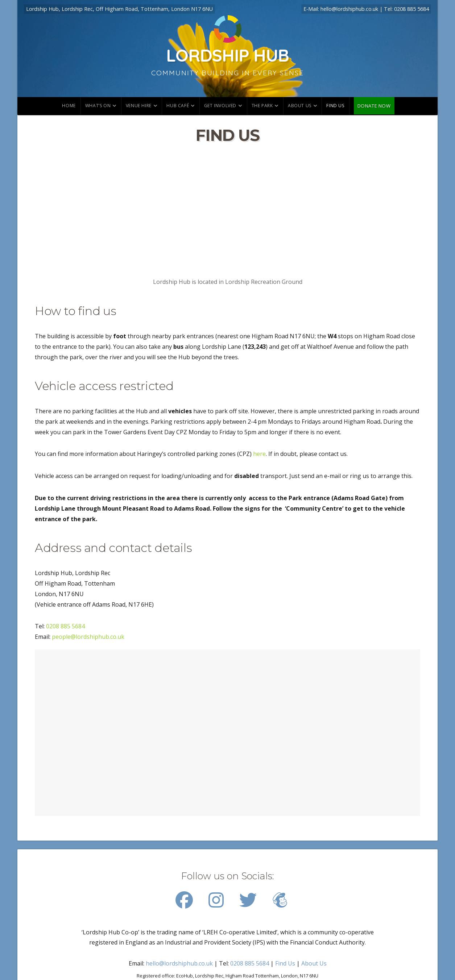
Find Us (285, 963)
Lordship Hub (227, 55)
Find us (335, 106)
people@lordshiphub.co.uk (88, 637)
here (259, 454)
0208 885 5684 (411, 9)
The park (262, 106)
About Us (300, 106)
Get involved (220, 106)
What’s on (98, 106)
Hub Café (178, 106)
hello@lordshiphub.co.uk (349, 9)
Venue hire (139, 106)
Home (69, 106)
